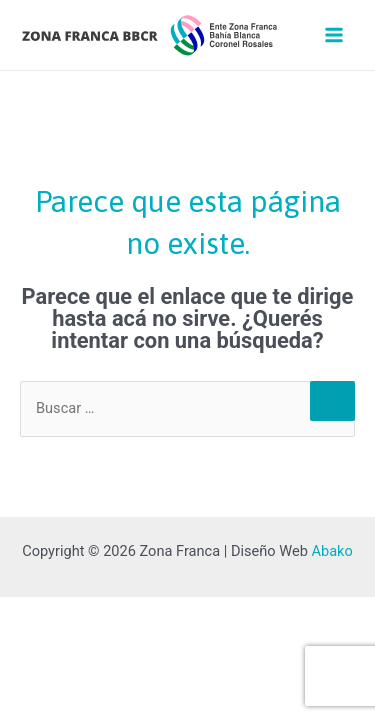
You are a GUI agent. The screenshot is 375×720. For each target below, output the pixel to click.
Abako (331, 551)
